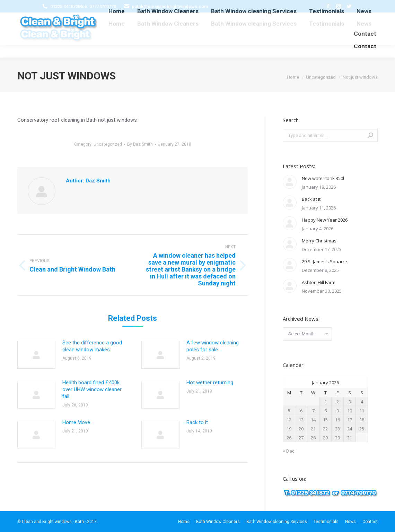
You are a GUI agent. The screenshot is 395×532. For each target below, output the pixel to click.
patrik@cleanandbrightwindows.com (170, 6)
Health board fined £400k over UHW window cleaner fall (92, 389)
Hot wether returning (210, 383)
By (140, 144)
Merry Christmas (319, 241)
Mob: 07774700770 (97, 6)
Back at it (311, 199)
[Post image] (36, 355)
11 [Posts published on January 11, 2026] (362, 411)
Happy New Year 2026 (325, 220)
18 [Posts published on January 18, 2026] (362, 420)
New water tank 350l (323, 178)
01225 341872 (64, 6)
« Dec (288, 451)
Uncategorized (108, 144)
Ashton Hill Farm (319, 282)
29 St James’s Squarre (324, 261)
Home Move (76, 422)
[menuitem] (117, 24)
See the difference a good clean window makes (92, 346)
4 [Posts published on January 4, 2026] (362, 402)
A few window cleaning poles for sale (213, 346)
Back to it (197, 422)
